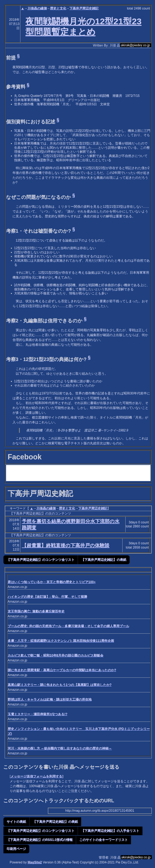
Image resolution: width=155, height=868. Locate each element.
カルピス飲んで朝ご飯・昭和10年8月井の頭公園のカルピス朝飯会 (56, 655)
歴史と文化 (58, 8)
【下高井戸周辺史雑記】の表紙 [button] (104, 560)
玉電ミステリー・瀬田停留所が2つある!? (38, 714)
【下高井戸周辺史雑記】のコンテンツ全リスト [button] (41, 560)
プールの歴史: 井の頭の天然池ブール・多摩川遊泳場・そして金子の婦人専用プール (68, 626)
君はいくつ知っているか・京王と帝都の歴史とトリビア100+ (52, 582)
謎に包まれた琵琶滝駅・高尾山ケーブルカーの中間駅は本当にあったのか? (62, 670)
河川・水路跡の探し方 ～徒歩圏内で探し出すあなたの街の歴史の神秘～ (60, 748)
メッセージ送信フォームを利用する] (37, 776)
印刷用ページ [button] (16, 849)
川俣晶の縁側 (37, 8)
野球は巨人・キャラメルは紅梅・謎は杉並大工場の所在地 (50, 699)
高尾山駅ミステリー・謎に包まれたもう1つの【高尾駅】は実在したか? (60, 685)
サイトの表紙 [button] (16, 822)
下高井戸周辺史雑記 (84, 8)
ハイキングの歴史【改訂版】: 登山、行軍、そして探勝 (47, 597)
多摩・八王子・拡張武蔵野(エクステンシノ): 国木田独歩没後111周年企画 (61, 641)
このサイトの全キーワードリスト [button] (104, 840)
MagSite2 (35, 862)
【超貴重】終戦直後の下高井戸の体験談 (66, 545)
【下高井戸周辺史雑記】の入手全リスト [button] (110, 831)
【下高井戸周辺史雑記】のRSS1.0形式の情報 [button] (40, 840)
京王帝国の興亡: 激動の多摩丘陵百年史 (36, 611)
